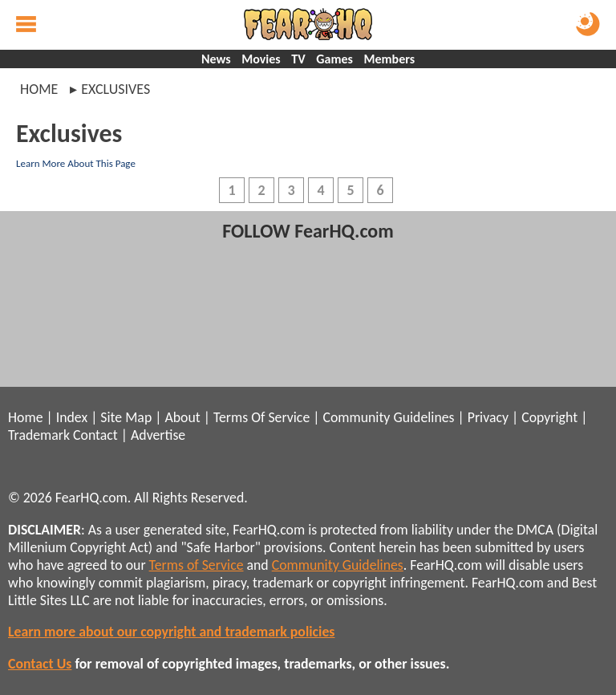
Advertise (158, 435)
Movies (261, 59)
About (182, 417)
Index (72, 417)
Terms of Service (197, 565)
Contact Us (40, 664)
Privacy (488, 417)
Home (39, 89)
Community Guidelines (388, 417)
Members (390, 59)
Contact (95, 435)
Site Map (126, 417)
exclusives (115, 89)
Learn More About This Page (76, 163)
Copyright (549, 417)
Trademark (39, 435)
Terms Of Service (261, 417)
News (216, 59)
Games (334, 59)
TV (298, 59)
